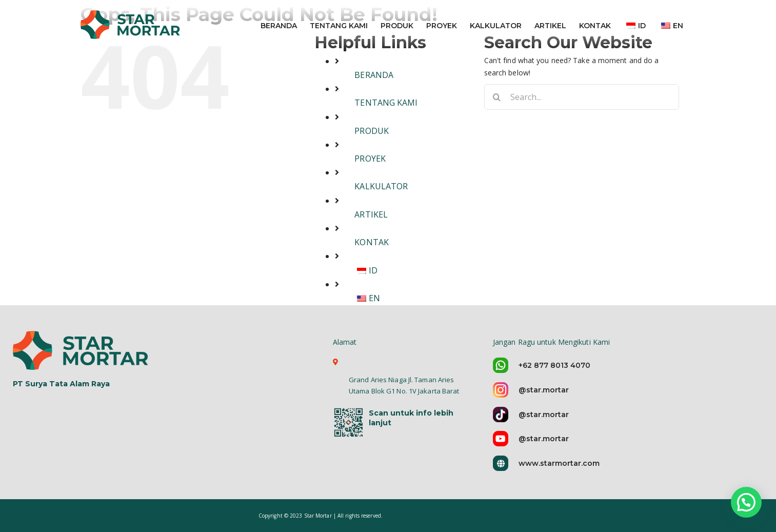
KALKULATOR (381, 186)
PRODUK (372, 131)
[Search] (497, 97)
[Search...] (582, 97)
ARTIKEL (371, 214)
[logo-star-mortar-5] (82, 350)
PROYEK (370, 159)
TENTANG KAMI (386, 103)
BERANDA (374, 75)
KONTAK (372, 242)
